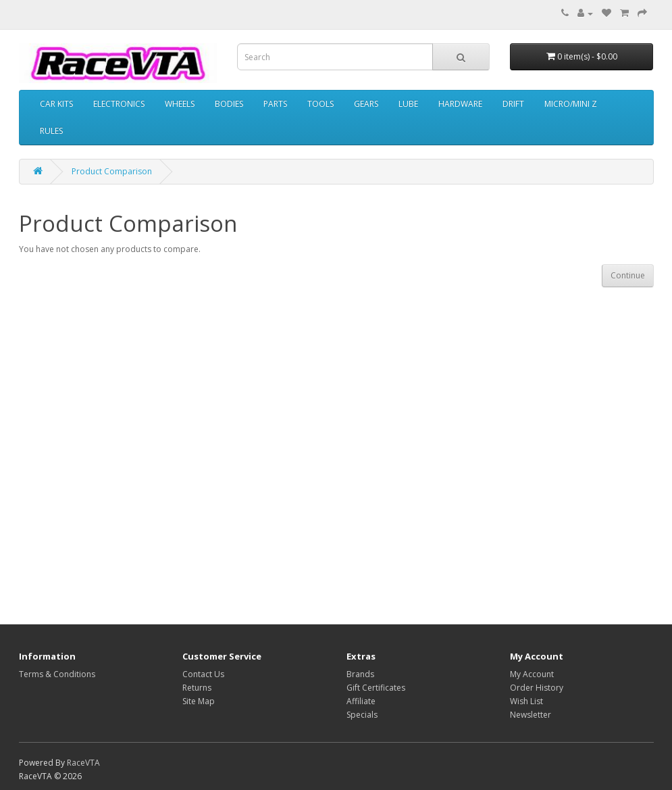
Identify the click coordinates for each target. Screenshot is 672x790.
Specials (362, 715)
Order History (537, 688)
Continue (628, 275)
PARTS (275, 104)
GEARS (366, 104)
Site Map (199, 701)
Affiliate (361, 701)
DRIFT (513, 104)
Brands (360, 674)
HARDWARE (460, 104)
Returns (197, 688)
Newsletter (531, 715)
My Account (532, 674)
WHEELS (180, 104)
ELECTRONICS (119, 104)
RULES (51, 131)
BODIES (229, 104)
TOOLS (320, 104)
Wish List (526, 701)
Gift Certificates (376, 688)
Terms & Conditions (57, 674)
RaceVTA (83, 763)
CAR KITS (56, 104)
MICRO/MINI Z (571, 104)
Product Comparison (112, 171)
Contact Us (203, 674)
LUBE (408, 104)
